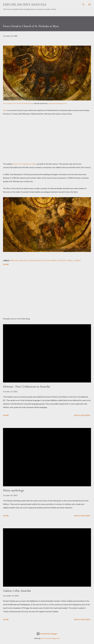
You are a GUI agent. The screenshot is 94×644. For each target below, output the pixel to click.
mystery (62, 260)
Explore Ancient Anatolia (25, 4)
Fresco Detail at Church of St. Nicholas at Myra (18, 103)
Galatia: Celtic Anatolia (17, 591)
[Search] (83, 4)
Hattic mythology (14, 490)
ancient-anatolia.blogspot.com (50, 638)
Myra (5, 110)
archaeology (35, 260)
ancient (24, 260)
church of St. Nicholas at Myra (25, 164)
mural (54, 260)
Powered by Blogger (47, 634)
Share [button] (6, 264)
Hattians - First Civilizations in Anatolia (27, 386)
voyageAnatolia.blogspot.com (57, 103)
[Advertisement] (47, 140)
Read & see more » (83, 415)
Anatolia (15, 260)
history (46, 260)
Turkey (77, 260)
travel (70, 260)
